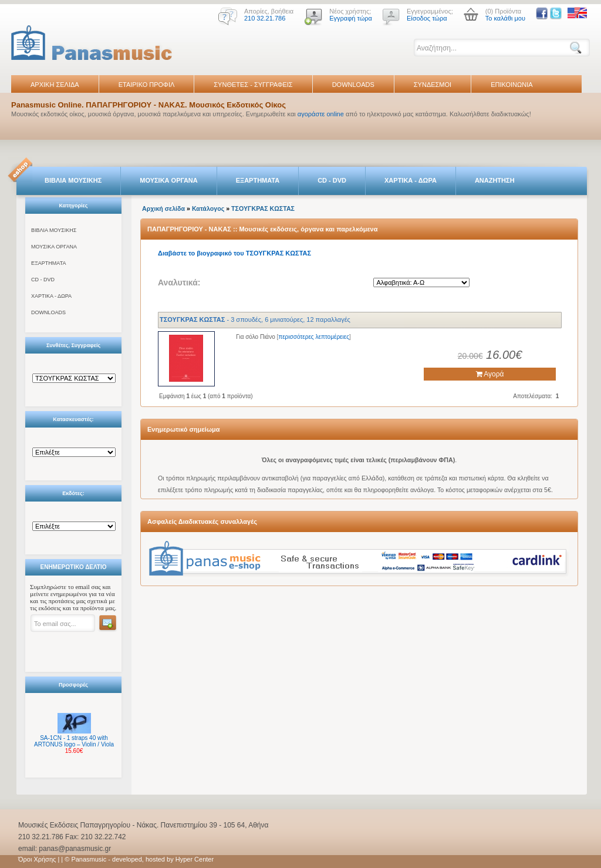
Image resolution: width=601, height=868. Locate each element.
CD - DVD (332, 180)
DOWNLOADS (353, 85)
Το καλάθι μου (505, 18)
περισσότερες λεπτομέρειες (314, 337)
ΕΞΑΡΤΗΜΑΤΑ (258, 180)
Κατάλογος (208, 208)
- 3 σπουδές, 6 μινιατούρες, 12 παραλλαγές (255, 319)
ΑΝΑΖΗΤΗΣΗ (495, 180)
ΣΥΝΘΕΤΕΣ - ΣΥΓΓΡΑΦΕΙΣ (253, 85)
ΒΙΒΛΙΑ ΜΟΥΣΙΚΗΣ (73, 180)
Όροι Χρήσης (37, 859)
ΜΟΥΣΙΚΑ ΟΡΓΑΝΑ (169, 180)
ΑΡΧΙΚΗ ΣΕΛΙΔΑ (55, 85)
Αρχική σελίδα (163, 208)
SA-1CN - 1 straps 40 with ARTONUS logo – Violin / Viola (74, 741)
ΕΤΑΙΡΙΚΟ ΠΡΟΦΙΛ (147, 85)
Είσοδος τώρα (427, 18)
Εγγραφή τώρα (351, 18)
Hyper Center (195, 859)
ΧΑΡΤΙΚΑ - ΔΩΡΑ (411, 180)
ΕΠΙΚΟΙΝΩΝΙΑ (511, 85)
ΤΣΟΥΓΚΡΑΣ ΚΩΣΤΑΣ (263, 208)
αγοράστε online (321, 114)
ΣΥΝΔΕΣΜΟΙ (433, 85)
